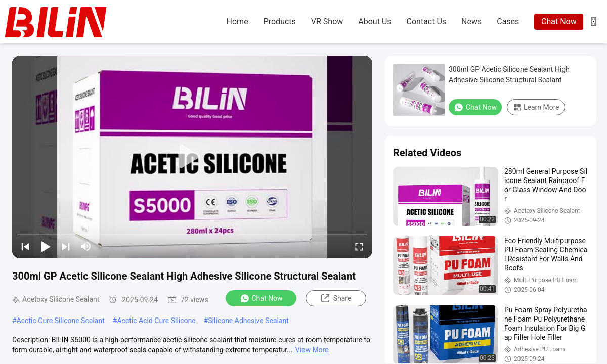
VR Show (327, 21)
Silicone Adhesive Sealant (248, 321)
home (237, 21)
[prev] (25, 246)
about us (375, 21)
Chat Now (559, 21)
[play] (192, 157)
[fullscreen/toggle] (359, 246)
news (471, 21)
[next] (66, 246)
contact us (427, 21)
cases (508, 21)
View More (312, 350)
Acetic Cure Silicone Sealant (61, 321)
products (280, 21)
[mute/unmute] (86, 246)
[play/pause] (46, 246)
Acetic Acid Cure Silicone (156, 321)
